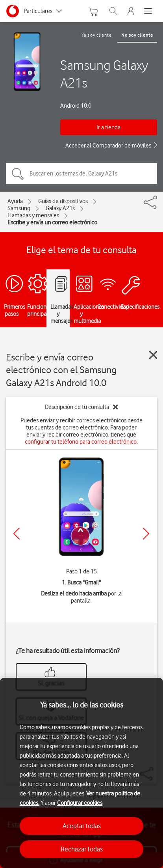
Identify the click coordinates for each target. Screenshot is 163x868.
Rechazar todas (82, 849)
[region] (81, 773)
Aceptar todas (82, 826)
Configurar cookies (80, 803)
